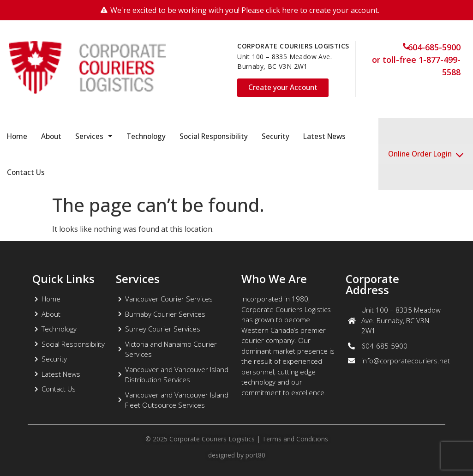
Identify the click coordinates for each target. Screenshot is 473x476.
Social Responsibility (214, 136)
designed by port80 (237, 455)
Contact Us (26, 172)
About (51, 136)
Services (94, 136)
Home (17, 136)
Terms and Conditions (295, 439)
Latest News (324, 136)
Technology (146, 136)
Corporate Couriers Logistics (211, 439)
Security (275, 136)
